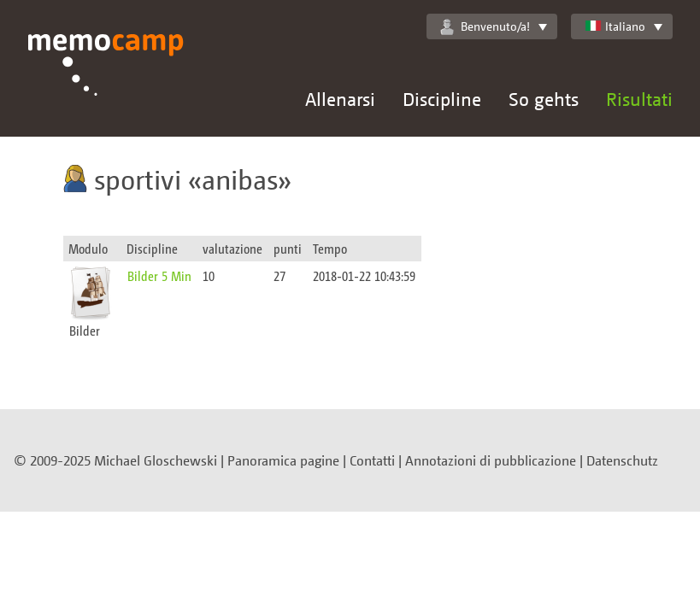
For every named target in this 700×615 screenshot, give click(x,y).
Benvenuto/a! (485, 26)
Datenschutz (622, 460)
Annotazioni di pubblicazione (491, 460)
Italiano (615, 26)
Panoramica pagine (283, 460)
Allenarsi (340, 99)
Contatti (372, 460)
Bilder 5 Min (159, 275)
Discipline (442, 99)
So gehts (544, 99)
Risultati (639, 99)
